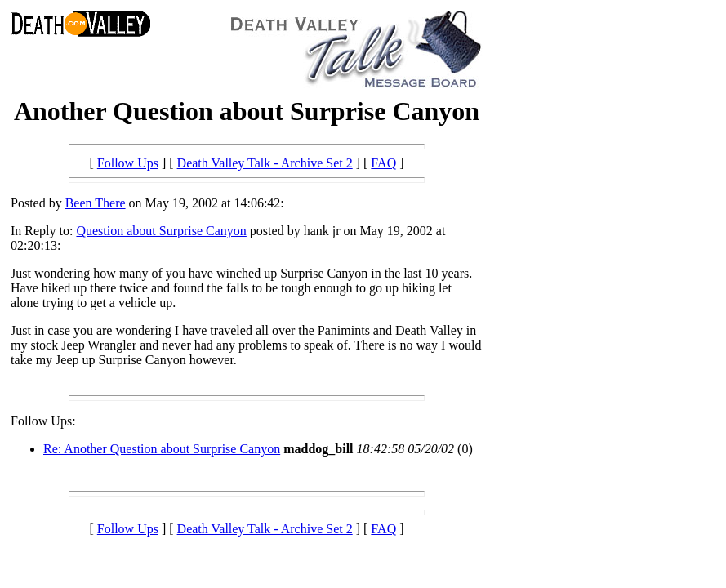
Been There (96, 203)
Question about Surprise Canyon (161, 231)
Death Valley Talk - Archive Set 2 (265, 163)
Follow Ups (128, 163)
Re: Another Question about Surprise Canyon (162, 449)
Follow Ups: (43, 421)
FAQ (383, 163)
